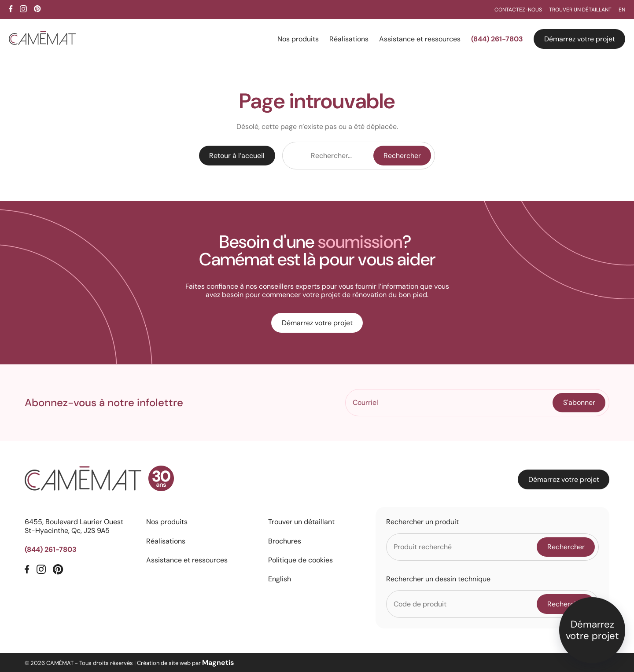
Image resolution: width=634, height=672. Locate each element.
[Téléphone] (78, 549)
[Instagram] (23, 9)
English (280, 579)
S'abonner (579, 402)
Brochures (285, 541)
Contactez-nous (518, 10)
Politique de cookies (300, 560)
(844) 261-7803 (497, 39)
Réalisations (349, 39)
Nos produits (298, 39)
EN (622, 10)
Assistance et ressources (420, 39)
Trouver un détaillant (580, 10)
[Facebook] (11, 9)
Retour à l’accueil (237, 156)
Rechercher (402, 156)
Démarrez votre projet (580, 39)
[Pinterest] (37, 9)
